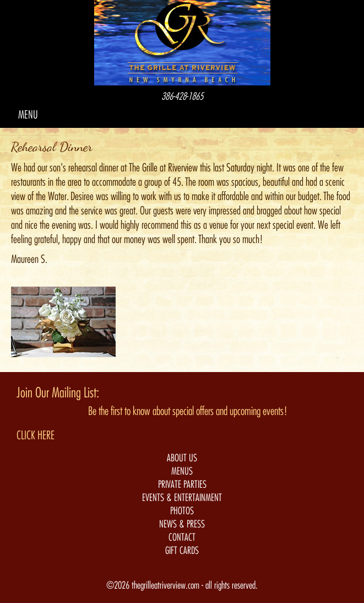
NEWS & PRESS (182, 524)
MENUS (182, 471)
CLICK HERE (36, 435)
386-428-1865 (182, 96)
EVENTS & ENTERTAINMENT (182, 498)
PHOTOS (182, 511)
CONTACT (182, 537)
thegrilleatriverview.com (167, 585)
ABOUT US (182, 458)
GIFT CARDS (182, 551)
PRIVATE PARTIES (182, 484)
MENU (28, 115)
